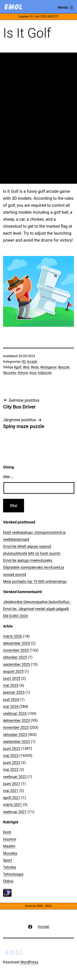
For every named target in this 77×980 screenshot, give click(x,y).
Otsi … (8, 477)
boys (33, 373)
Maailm (9, 846)
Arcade (32, 362)
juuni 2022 (12, 763)
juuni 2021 (12, 784)
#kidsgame (48, 367)
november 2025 (16, 650)
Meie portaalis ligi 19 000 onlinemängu (35, 581)
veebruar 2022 (15, 777)
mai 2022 (11, 769)
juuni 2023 (12, 749)
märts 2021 (13, 805)
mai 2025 (11, 685)
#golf (18, 367)
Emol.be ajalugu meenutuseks (28, 560)
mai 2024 (11, 706)
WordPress (29, 962)
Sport (8, 860)
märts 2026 (13, 636)
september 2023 (17, 742)
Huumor (10, 839)
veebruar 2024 (15, 713)
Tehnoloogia (13, 874)
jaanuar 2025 (14, 692)
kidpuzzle (45, 373)
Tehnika (10, 867)
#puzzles (10, 373)
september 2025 (17, 664)
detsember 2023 (17, 720)
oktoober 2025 (15, 657)
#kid (26, 367)
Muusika (10, 853)
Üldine (8, 881)
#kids (35, 367)
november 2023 (16, 727)
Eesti (7, 832)
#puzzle (64, 367)
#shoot (23, 373)
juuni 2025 (12, 678)
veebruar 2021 (15, 812)
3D (24, 362)
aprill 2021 (12, 798)
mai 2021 (11, 791)
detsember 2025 (17, 643)
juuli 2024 (11, 699)
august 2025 (13, 671)
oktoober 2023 (15, 735)
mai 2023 (11, 756)
